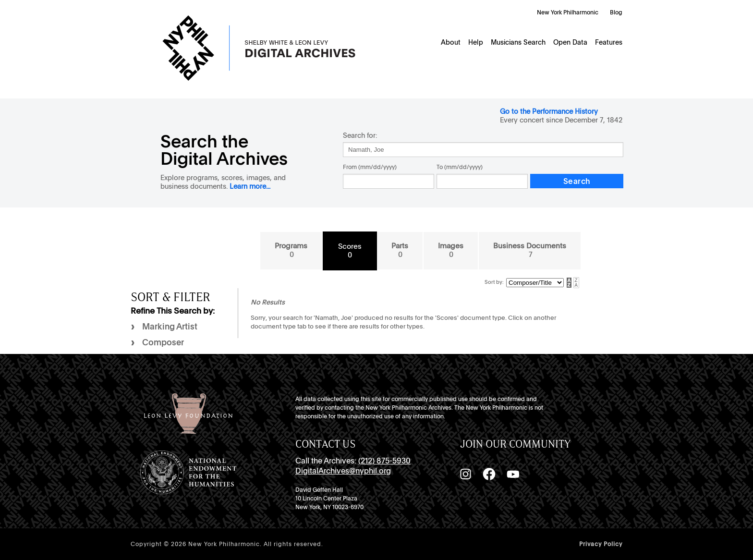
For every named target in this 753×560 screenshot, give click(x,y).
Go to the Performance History (549, 111)
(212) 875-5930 (384, 461)
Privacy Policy (601, 544)
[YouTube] (513, 474)
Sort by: (494, 282)
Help (476, 42)
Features (609, 42)
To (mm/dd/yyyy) (460, 167)
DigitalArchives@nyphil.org (343, 471)
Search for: (360, 135)
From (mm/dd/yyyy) (370, 167)
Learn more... (250, 186)
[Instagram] (465, 474)
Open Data (570, 42)
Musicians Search (518, 42)
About (451, 42)
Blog (616, 12)
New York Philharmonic (568, 12)
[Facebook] (489, 474)
